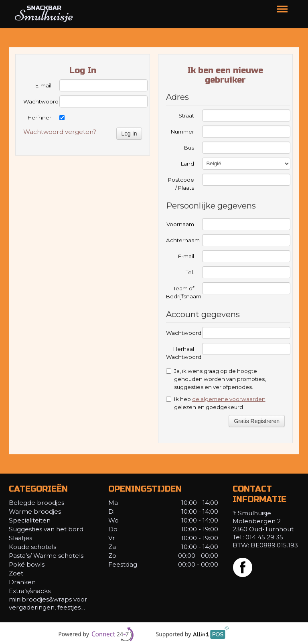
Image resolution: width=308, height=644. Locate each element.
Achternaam (180, 240)
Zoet (16, 573)
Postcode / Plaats (181, 184)
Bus (189, 148)
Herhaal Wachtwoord (180, 353)
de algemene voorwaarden (229, 399)
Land (187, 164)
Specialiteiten (30, 520)
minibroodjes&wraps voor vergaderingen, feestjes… (48, 603)
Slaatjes (20, 538)
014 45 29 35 (264, 537)
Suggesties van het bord (46, 529)
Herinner (40, 117)
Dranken (22, 582)
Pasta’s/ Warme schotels (47, 556)
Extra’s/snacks (30, 591)
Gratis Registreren (257, 421)
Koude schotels (32, 547)
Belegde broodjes (36, 503)
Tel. (190, 272)
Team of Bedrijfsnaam (180, 292)
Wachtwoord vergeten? (60, 132)
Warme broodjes (35, 511)
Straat (186, 115)
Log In (129, 134)
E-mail (43, 85)
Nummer (182, 132)
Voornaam (180, 224)
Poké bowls (27, 564)
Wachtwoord (37, 101)
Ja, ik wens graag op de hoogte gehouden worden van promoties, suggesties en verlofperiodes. (216, 379)
